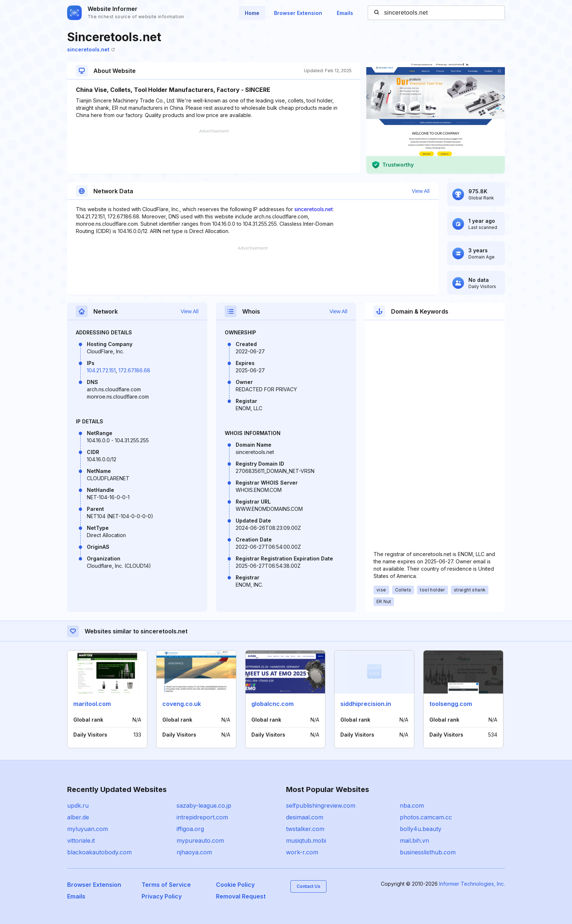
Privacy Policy (162, 896)
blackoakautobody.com (99, 852)
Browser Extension (298, 13)
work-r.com (302, 852)
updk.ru (78, 805)
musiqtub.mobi (306, 840)
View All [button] (421, 191)
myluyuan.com (88, 829)
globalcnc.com (273, 704)
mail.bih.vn (414, 840)
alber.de (78, 817)
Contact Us (308, 886)
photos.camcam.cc (426, 817)
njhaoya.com (194, 852)
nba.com (412, 805)
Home (252, 13)
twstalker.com (305, 829)
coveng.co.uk (182, 704)
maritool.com (92, 704)
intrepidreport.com (202, 817)
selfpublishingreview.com (321, 805)
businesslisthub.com (428, 852)
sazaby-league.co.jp (204, 805)
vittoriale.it (81, 840)
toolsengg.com (451, 704)
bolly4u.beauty (421, 829)
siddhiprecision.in (366, 704)
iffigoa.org (190, 829)
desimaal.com (305, 817)
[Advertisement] (214, 151)
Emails (345, 13)
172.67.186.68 (134, 370)
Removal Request (241, 896)
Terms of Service (166, 885)
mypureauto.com (200, 840)
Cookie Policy (235, 885)
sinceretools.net (91, 49)
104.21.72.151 (101, 370)
